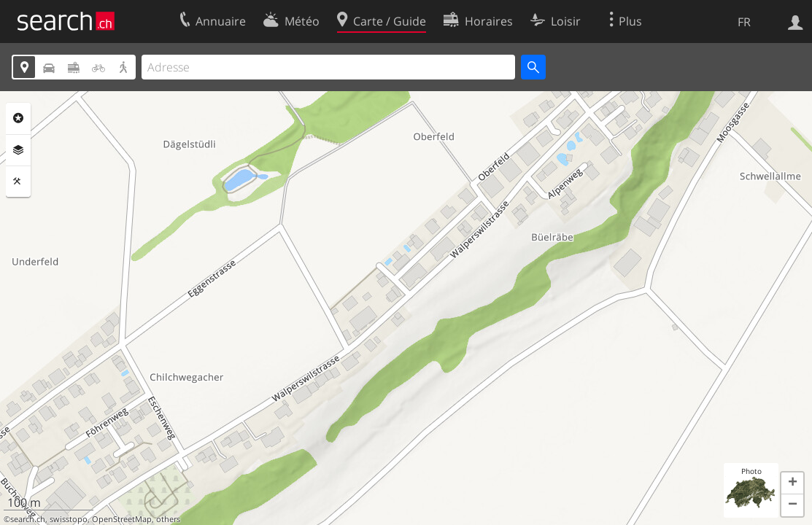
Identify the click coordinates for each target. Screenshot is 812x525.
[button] (792, 483)
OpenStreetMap (122, 519)
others (168, 519)
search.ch (28, 519)
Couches (18, 150)
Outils (18, 182)
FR (744, 22)
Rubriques (18, 118)
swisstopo (69, 519)
